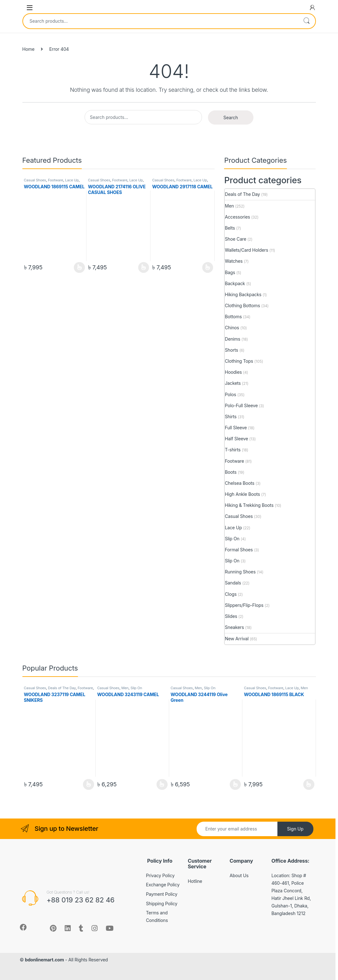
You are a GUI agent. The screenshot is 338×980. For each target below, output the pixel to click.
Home (29, 49)
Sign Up (295, 829)
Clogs (231, 594)
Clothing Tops (239, 361)
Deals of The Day (242, 194)
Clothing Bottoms (242, 305)
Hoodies (233, 372)
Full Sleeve (236, 428)
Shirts (231, 417)
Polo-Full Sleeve (241, 405)
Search (306, 21)
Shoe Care (235, 239)
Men (229, 206)
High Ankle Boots (242, 494)
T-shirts (233, 450)
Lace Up (72, 180)
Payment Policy (162, 894)
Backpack (235, 283)
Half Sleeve (236, 439)
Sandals (233, 583)
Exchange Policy (163, 885)
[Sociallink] (23, 927)
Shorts (231, 350)
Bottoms (233, 317)
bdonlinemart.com (44, 960)
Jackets (233, 383)
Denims (232, 339)
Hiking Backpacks (243, 294)
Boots (231, 472)
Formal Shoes (239, 550)
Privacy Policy (160, 875)
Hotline (195, 881)
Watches (234, 261)
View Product (79, 267)
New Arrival (237, 639)
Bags (230, 272)
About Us (239, 875)
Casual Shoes (35, 180)
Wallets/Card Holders (246, 250)
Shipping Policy (162, 904)
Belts (230, 228)
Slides (231, 616)
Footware (56, 180)
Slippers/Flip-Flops (244, 605)
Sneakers (234, 627)
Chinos (232, 328)
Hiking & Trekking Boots (249, 505)
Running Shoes (240, 572)
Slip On (232, 539)
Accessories (237, 217)
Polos (230, 394)
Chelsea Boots (240, 483)
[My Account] (312, 8)
